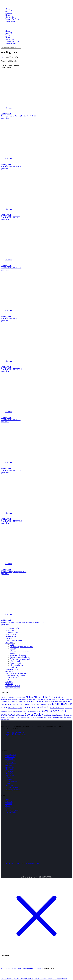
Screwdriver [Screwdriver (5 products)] (5, 717)
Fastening (9, 779)
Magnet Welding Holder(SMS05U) (14, 572)
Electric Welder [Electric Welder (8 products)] (45, 701)
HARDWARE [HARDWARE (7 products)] (21, 704)
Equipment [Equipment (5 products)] (54, 702)
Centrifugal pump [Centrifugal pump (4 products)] (23, 699)
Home (3, 57)
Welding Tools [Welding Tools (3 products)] (63, 718)
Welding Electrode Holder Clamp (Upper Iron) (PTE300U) (22, 622)
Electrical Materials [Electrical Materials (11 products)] (30, 701)
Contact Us (10, 808)
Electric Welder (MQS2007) (11, 268)
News (7, 806)
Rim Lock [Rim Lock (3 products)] (70, 715)
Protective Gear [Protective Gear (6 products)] (62, 715)
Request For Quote (12, 810)
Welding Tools (6, 114)
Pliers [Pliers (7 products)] (29, 711)
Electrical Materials (13, 788)
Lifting (8, 777)
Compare (9, 108)
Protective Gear (11, 781)
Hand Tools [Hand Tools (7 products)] (12, 704)
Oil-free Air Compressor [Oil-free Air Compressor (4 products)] (11, 711)
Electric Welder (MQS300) (11, 420)
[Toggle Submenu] (14, 643)
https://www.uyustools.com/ (16, 735)
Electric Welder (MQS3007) (11, 470)
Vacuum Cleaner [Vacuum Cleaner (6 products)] (46, 717)
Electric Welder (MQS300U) (11, 521)
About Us (9, 802)
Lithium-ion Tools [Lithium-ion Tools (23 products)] (32, 708)
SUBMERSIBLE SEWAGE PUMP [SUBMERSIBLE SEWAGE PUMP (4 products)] (31, 718)
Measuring (9, 771)
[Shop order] (10, 67)
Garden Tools (10, 773)
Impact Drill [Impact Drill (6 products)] (40, 704)
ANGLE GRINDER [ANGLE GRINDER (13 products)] (42, 697)
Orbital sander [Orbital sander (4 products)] (22, 711)
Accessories (10, 767)
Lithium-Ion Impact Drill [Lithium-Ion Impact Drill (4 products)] (15, 708)
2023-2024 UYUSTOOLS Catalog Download (22, 863)
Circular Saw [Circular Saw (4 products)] (32, 699)
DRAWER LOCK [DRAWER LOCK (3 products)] (11, 702)
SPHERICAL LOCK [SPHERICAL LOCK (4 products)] (15, 718)
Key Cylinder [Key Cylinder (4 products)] (48, 705)
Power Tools (10, 757)
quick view (5, 118)
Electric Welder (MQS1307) (11, 166)
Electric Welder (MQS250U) (11, 369)
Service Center (11, 812)
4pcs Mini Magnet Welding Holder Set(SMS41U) (19, 116)
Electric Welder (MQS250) (11, 318)
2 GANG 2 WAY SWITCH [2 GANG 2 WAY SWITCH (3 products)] (7, 697)
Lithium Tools (11, 755)
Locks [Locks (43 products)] (46, 707)
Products (9, 804)
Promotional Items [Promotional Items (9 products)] (49, 715)
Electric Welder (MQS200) (11, 217)
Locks (8, 783)
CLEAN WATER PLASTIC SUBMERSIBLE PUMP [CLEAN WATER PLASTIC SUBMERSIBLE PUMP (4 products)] (51, 699)
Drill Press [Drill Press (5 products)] (19, 702)
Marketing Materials (13, 790)
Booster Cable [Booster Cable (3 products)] (14, 699)
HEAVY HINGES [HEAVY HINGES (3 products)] (31, 705)
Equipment (9, 759)
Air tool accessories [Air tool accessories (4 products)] (20, 697)
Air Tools (9, 765)
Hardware (9, 785)
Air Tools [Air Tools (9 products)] (30, 697)
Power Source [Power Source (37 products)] (49, 711)
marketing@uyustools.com (15, 733)
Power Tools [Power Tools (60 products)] (33, 714)
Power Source (11, 761)
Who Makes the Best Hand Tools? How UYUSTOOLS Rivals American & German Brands (34, 979)
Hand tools (9, 769)
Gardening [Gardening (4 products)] (61, 702)
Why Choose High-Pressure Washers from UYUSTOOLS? (22, 968)
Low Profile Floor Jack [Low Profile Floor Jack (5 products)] (57, 708)
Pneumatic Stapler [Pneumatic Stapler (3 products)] (36, 711)
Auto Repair (10, 775)
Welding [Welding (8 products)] (56, 717)
